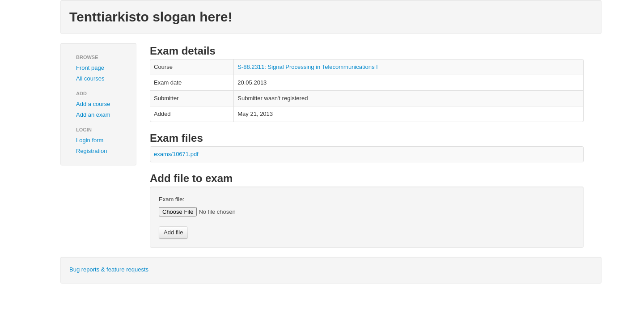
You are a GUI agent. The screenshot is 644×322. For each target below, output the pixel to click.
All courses (90, 78)
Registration (91, 151)
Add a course (93, 104)
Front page (90, 68)
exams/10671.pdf (176, 154)
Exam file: (172, 199)
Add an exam (93, 115)
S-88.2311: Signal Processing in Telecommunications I (307, 67)
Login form (90, 140)
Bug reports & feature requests (109, 269)
